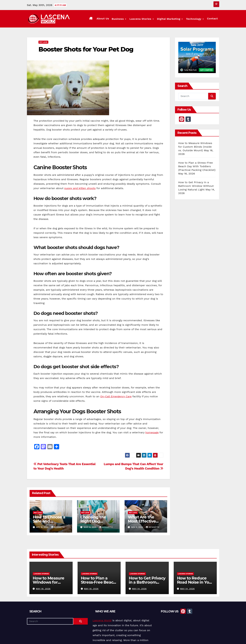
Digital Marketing (171, 19)
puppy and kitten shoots (80, 188)
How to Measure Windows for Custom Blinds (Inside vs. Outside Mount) (195, 147)
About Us (105, 19)
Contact (212, 19)
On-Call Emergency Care (116, 396)
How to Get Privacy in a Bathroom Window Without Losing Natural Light (196, 186)
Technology (195, 19)
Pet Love (43, 42)
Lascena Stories (143, 19)
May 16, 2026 (43, 589)
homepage (152, 432)
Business (121, 19)
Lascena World (102, 620)
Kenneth (58, 527)
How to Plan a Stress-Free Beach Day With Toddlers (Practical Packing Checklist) (197, 166)
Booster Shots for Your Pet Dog (86, 49)
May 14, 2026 (139, 589)
